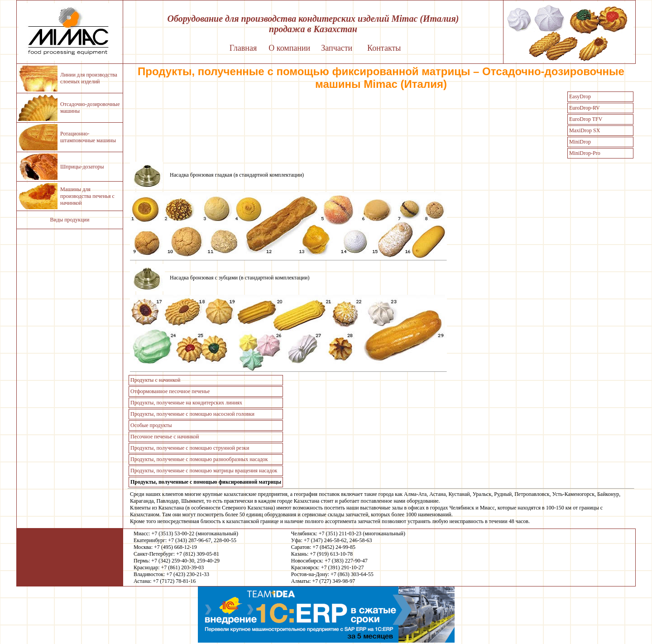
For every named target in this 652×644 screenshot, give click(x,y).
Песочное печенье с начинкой (165, 437)
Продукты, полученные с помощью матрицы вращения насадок (204, 471)
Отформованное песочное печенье (170, 391)
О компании (289, 48)
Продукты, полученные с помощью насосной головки (192, 414)
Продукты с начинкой (156, 380)
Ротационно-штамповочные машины (88, 137)
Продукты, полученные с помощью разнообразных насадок (199, 459)
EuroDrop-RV (585, 108)
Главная (243, 48)
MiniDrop (580, 142)
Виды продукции (70, 220)
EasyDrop (580, 96)
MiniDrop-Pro (585, 153)
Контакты (384, 48)
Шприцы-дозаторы (82, 167)
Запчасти (337, 48)
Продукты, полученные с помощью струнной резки (190, 448)
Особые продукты (151, 425)
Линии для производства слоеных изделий (89, 78)
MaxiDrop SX (585, 130)
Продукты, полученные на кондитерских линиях (186, 403)
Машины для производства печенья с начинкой (87, 196)
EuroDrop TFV (586, 119)
